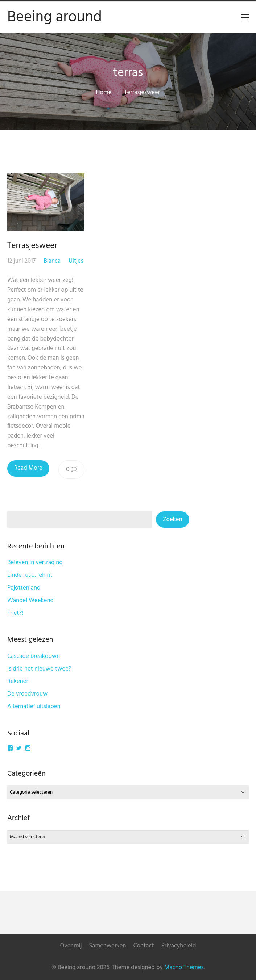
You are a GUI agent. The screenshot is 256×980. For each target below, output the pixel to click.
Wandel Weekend (30, 601)
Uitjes (76, 261)
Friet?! (15, 613)
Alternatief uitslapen (34, 707)
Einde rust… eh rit (30, 575)
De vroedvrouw (27, 694)
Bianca (52, 261)
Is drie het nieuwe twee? (39, 669)
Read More (28, 468)
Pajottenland (24, 588)
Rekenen (18, 681)
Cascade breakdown (34, 656)
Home (104, 92)
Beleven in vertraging (35, 563)
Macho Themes (184, 968)
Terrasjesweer (32, 246)
